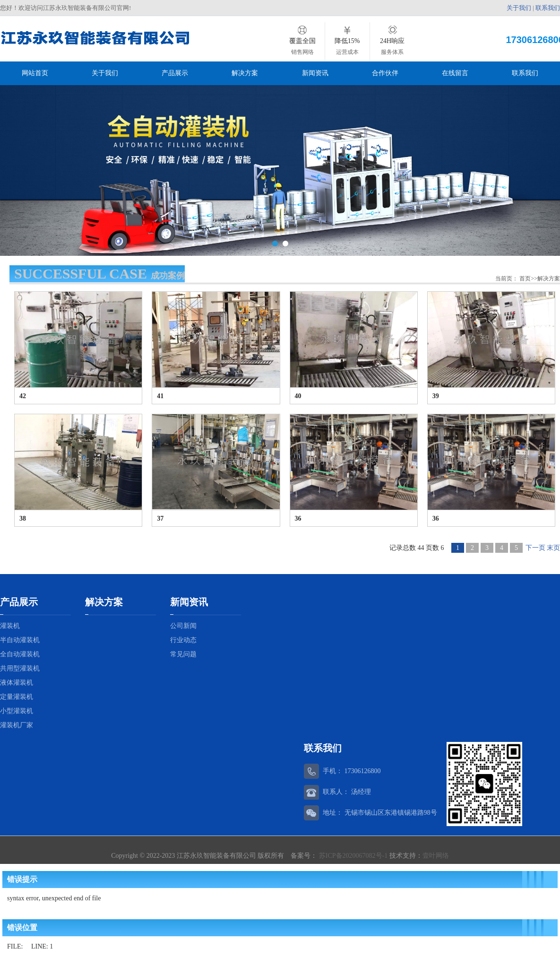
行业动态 (183, 639)
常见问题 (183, 653)
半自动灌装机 (20, 639)
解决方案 (245, 73)
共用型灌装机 (20, 667)
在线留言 (455, 73)
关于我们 (519, 8)
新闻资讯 (315, 73)
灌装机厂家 (17, 724)
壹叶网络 (436, 855)
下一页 (535, 547)
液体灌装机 (17, 682)
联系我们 (548, 8)
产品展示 (175, 73)
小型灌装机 (17, 710)
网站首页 (35, 73)
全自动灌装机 (20, 653)
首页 (525, 278)
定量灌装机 (17, 696)
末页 (553, 547)
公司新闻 (183, 625)
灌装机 (10, 625)
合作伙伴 (385, 73)
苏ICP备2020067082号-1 (353, 855)
